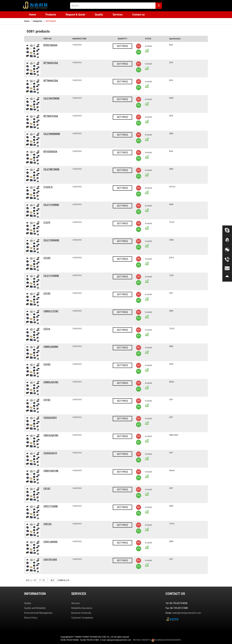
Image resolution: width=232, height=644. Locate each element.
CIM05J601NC (51, 382)
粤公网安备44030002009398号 (167, 640)
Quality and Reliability (35, 608)
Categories (37, 21)
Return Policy (31, 618)
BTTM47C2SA (51, 116)
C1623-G (48, 187)
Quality (99, 15)
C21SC (47, 293)
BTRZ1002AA (50, 45)
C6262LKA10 (50, 453)
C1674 (47, 223)
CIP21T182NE (51, 506)
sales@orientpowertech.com (187, 613)
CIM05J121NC (51, 311)
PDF (139, 46)
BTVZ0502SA (50, 152)
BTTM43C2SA (51, 63)
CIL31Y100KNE (51, 276)
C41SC (47, 400)
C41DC (47, 364)
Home (32, 15)
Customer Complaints (82, 618)
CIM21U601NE (51, 471)
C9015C (48, 524)
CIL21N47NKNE (51, 98)
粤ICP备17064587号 (142, 640)
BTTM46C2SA (51, 81)
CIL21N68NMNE (52, 134)
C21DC (47, 258)
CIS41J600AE (51, 542)
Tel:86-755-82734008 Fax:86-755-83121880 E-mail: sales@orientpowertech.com (121, 640)
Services (118, 15)
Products (51, 15)
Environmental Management (38, 613)
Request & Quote (75, 15)
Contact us (138, 15)
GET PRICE (122, 46)
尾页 (52, 580)
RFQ (139, 52)
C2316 (47, 329)
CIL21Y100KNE (51, 205)
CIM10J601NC (51, 435)
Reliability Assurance (82, 608)
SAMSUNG (77, 45)
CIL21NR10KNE (51, 169)
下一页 (42, 580)
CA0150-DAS (50, 560)
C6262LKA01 (50, 418)
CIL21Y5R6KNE (51, 240)
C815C (47, 489)
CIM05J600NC (51, 347)
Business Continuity (81, 613)
